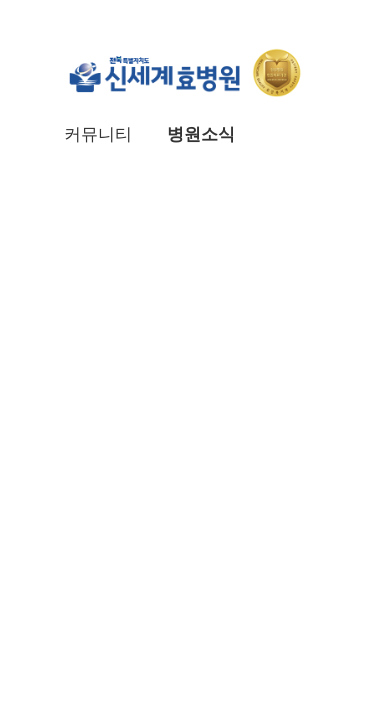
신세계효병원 (188, 72)
